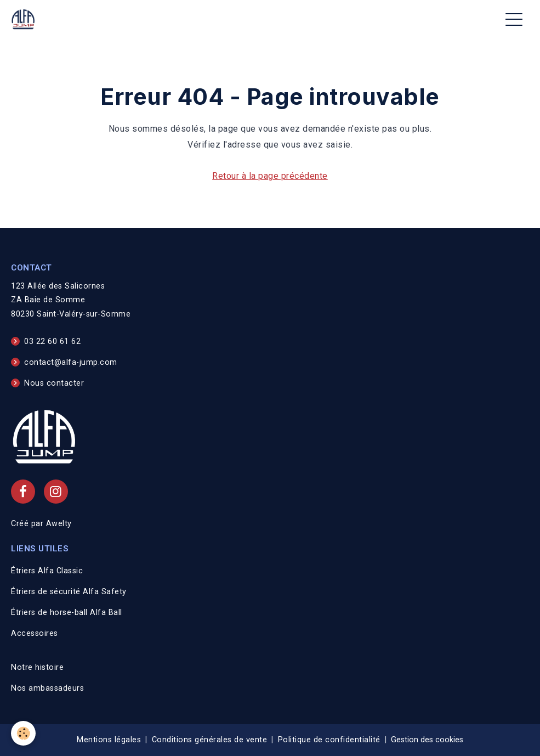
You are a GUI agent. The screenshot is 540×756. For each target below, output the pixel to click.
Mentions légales (109, 740)
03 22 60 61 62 (52, 342)
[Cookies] (23, 733)
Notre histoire (37, 667)
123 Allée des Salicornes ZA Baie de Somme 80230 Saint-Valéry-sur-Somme (71, 300)
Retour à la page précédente (270, 176)
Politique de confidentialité (329, 740)
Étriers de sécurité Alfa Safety (69, 592)
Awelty (59, 524)
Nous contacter (54, 383)
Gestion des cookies (427, 740)
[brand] (25, 19)
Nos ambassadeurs (47, 688)
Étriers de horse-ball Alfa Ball (67, 613)
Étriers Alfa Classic (47, 571)
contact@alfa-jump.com (71, 362)
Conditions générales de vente (210, 740)
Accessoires (35, 633)
